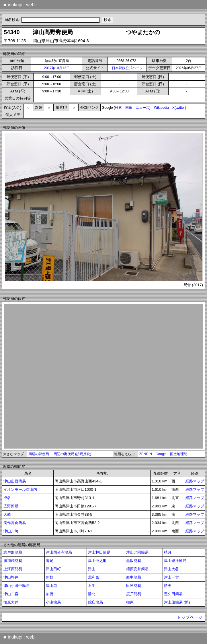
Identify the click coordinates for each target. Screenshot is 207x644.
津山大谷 (171, 569)
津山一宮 (171, 577)
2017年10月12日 (57, 68)
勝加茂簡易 (13, 561)
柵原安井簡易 (137, 569)
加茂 (50, 594)
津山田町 (53, 569)
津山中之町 (97, 561)
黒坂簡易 (134, 561)
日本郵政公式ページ (127, 68)
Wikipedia (161, 108)
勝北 (92, 594)
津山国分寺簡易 (59, 552)
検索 (118, 108)
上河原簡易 (13, 569)
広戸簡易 (134, 594)
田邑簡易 (134, 586)
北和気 (94, 577)
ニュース (142, 108)
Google (161, 454)
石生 (92, 586)
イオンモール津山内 (20, 489)
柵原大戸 (11, 602)
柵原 (130, 602)
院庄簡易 (95, 602)
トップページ (190, 617)
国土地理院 (179, 454)
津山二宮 (11, 594)
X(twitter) (179, 108)
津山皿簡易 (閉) (177, 602)
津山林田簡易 (99, 552)
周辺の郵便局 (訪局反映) (72, 454)
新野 (50, 577)
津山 (92, 569)
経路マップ (195, 481)
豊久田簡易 (173, 594)
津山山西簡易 (15, 481)
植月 (168, 552)
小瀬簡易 (53, 602)
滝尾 (50, 561)
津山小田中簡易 (16, 586)
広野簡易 (11, 506)
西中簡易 (134, 577)
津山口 (51, 586)
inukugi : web (19, 5)
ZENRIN (146, 454)
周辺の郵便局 (39, 454)
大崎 (7, 514)
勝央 (168, 586)
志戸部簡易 (13, 552)
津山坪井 (11, 577)
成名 (7, 498)
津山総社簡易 (175, 561)
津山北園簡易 (137, 552)
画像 (129, 108)
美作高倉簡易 (15, 523)
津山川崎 (11, 531)
